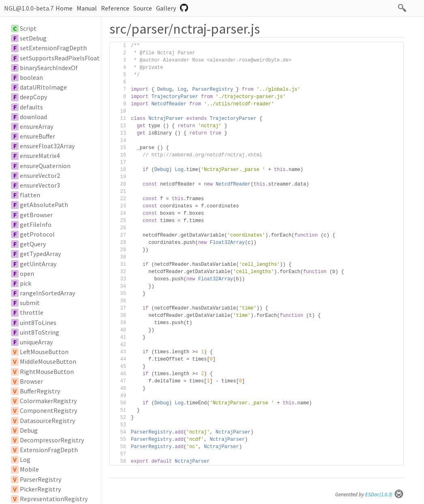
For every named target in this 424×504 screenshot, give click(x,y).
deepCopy (33, 97)
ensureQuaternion (45, 166)
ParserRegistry (41, 479)
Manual (87, 8)
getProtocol (37, 234)
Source (143, 8)
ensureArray (36, 126)
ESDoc (384, 494)
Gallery (166, 8)
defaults (31, 107)
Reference (115, 8)
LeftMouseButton (44, 352)
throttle (32, 312)
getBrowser (36, 215)
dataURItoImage (43, 87)
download (33, 117)
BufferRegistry (40, 391)
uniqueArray (36, 342)
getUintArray (38, 264)
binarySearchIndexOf (49, 68)
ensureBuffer (37, 136)
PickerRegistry (40, 489)
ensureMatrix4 (40, 156)
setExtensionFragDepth (53, 48)
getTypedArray (40, 254)
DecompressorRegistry (52, 440)
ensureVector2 (40, 175)
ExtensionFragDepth (49, 450)
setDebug (33, 38)
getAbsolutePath (44, 205)
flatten (30, 195)
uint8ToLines (38, 322)
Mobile (29, 469)
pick (26, 283)
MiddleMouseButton (48, 361)
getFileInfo (36, 224)
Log (25, 459)
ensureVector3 (40, 185)
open (27, 273)
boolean (31, 77)
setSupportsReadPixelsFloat (60, 58)
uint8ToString (40, 332)
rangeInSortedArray (47, 293)
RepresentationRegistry (54, 499)
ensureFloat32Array (47, 146)
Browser (31, 381)
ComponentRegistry (48, 410)
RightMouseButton (47, 372)
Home (64, 8)
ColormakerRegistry (48, 401)
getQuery (33, 244)
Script (28, 28)
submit (30, 303)
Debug (29, 430)
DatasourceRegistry (47, 421)
